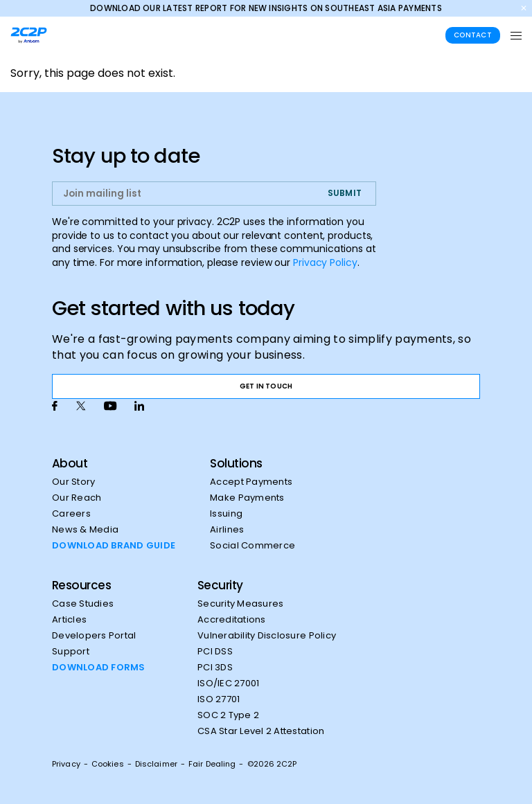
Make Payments (247, 498)
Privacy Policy (325, 262)
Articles (69, 620)
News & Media (85, 530)
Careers (71, 514)
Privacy (66, 764)
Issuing (226, 514)
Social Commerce (252, 546)
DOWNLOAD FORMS (99, 668)
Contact (473, 35)
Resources (81, 585)
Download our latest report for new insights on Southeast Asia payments (266, 8)
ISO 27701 (219, 699)
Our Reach (77, 498)
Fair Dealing (212, 764)
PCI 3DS (215, 668)
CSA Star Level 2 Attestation (261, 731)
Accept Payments (251, 482)
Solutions (236, 463)
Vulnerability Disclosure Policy (267, 636)
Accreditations (232, 620)
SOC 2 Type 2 (228, 715)
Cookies (108, 764)
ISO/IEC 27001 (228, 684)
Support (71, 652)
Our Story (73, 482)
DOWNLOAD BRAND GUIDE (114, 546)
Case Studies (83, 604)
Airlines (227, 530)
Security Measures (240, 604)
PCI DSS (215, 652)
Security (220, 585)
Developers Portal (94, 636)
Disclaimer (156, 764)
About (70, 463)
